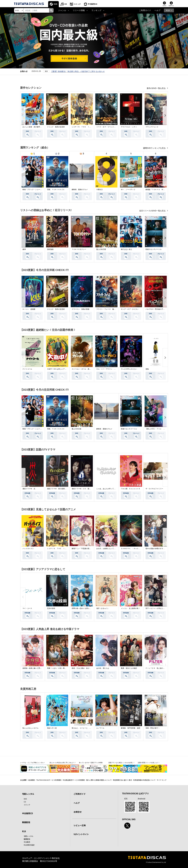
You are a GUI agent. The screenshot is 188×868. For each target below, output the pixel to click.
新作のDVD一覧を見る (156, 88)
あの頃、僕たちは (103, 668)
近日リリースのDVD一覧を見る (153, 211)
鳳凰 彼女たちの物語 (129, 668)
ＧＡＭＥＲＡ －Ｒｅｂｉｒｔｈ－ (134, 549)
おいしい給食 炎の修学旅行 (33, 127)
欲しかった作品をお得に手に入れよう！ (63, 763)
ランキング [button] (96, 10)
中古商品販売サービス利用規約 (74, 780)
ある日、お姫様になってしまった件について (112, 549)
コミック (77, 4)
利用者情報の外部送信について (144, 780)
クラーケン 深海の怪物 (80, 309)
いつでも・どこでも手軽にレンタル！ (33, 763)
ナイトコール (27, 369)
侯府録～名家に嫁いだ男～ (32, 668)
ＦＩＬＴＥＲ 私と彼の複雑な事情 (158, 668)
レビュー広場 (80, 825)
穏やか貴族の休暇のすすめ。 (156, 549)
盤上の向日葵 (101, 249)
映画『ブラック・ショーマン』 (34, 190)
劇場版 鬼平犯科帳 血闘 (131, 728)
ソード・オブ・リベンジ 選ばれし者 (110, 127)
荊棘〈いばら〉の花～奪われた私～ (60, 668)
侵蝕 (147, 369)
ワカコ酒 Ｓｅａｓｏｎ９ (131, 489)
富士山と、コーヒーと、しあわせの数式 (86, 728)
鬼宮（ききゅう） (103, 608)
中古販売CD (93, 4)
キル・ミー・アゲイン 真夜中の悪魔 (110, 369)
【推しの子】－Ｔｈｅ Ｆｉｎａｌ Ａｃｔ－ (162, 429)
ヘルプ (157, 10)
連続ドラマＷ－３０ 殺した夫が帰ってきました (89, 489)
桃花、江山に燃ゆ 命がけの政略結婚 (85, 668)
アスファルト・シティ (129, 127)
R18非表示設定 (29, 845)
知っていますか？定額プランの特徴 (91, 763)
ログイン (171, 6)
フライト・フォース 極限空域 (108, 309)
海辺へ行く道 (52, 728)
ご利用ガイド (145, 10)
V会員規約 (31, 780)
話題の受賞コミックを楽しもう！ (149, 763)
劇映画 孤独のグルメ (80, 190)
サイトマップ (162, 780)
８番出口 (100, 190)
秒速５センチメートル (154, 249)
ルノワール (100, 728)
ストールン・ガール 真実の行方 (84, 369)
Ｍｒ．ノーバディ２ (128, 190)
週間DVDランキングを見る (155, 148)
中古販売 (27, 842)
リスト (164, 6)
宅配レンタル (29, 836)
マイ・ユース (27, 608)
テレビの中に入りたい (129, 369)
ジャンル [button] (62, 10)
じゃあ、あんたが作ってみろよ (108, 489)
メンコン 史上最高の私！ (131, 608)
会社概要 (23, 780)
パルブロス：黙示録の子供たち (157, 309)
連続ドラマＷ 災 (29, 489)
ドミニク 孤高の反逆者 (56, 127)
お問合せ (78, 812)
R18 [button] (168, 10)
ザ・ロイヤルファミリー (154, 489)
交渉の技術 (51, 608)
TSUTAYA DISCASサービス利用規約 (49, 780)
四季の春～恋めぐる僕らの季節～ (84, 608)
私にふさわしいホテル (30, 728)
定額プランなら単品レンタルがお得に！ (122, 763)
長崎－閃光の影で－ (153, 728)
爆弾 (24, 249)
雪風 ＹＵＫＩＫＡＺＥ (56, 190)
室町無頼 (50, 249)
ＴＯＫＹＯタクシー (79, 249)
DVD (55, 4)
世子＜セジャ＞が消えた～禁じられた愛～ (161, 608)
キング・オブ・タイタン (130, 309)
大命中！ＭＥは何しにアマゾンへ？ (60, 369)
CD (66, 4)
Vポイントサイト (81, 834)
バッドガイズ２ (28, 549)
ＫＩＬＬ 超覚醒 (29, 309)
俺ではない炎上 (127, 249)
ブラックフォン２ (152, 127)
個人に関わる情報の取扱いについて (99, 780)
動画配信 (26, 822)
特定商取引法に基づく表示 (122, 780)
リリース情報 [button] (79, 10)
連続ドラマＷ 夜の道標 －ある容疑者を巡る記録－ (66, 489)
